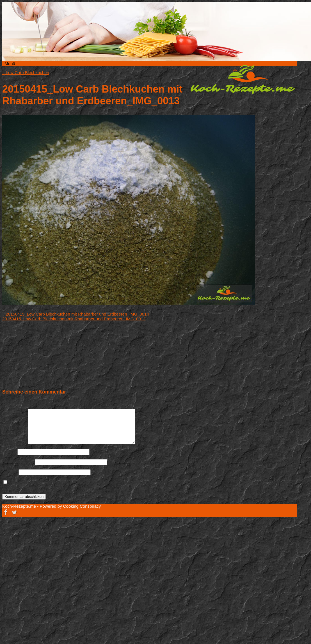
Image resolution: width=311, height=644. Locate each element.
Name (9, 452)
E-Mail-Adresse (18, 462)
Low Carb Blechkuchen (26, 73)
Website (10, 472)
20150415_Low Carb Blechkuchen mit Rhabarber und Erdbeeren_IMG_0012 (74, 319)
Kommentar (15, 442)
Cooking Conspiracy (82, 506)
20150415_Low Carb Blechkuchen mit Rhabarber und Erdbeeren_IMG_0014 (77, 314)
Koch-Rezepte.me (243, 79)
